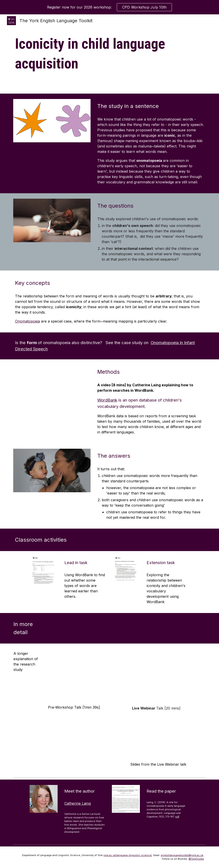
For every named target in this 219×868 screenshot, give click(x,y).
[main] (109, 54)
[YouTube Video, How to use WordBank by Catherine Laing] (52, 387)
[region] (109, 7)
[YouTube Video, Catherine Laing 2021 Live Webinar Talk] (167, 675)
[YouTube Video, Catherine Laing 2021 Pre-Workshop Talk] (85, 675)
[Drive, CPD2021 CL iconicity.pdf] (167, 737)
